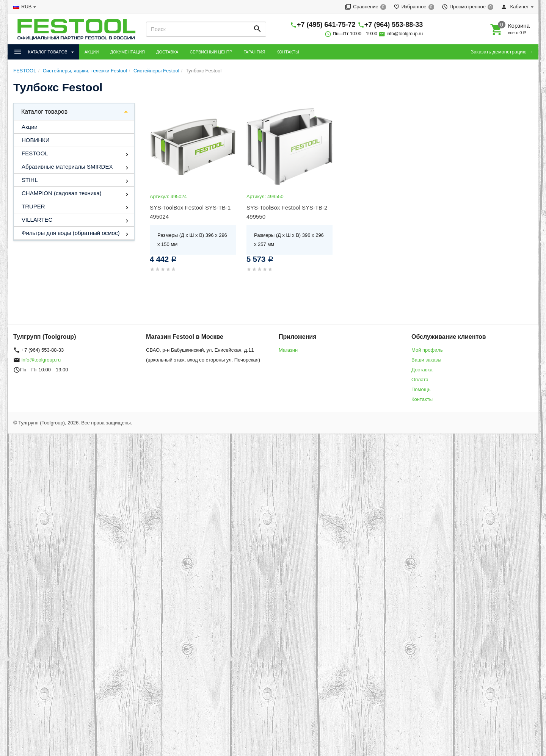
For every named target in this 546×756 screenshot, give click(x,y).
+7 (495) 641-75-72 (326, 25)
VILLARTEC (37, 220)
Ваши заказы (426, 360)
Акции (30, 127)
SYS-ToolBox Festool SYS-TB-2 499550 (287, 212)
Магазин (288, 350)
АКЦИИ (92, 52)
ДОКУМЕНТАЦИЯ (127, 52)
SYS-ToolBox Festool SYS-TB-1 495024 (190, 212)
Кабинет (515, 7)
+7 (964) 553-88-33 (394, 25)
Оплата (420, 380)
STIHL (30, 180)
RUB (26, 7)
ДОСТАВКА (167, 52)
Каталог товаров (44, 112)
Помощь (421, 389)
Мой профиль (427, 350)
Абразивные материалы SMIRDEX (67, 167)
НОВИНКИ (36, 140)
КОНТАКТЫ (288, 52)
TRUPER (33, 206)
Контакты (422, 399)
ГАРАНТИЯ (254, 52)
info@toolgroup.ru (405, 34)
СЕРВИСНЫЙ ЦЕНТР (211, 52)
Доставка (422, 370)
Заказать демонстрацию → (502, 52)
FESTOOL (35, 153)
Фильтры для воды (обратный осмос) (71, 233)
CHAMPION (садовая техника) (61, 193)
